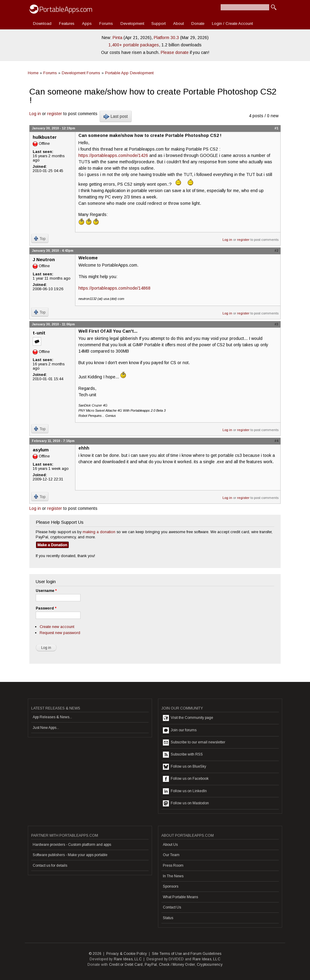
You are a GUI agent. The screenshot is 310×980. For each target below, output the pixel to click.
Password (46, 608)
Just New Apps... (46, 728)
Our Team (171, 855)
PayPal (151, 965)
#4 (276, 441)
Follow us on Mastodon (186, 803)
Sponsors (171, 886)
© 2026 (95, 954)
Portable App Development (129, 73)
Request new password (60, 633)
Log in (35, 114)
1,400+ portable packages (134, 45)
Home (33, 73)
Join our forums (180, 730)
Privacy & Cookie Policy (127, 954)
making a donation (99, 532)
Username (46, 591)
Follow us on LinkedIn (185, 791)
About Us (170, 845)
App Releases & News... (52, 717)
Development (132, 23)
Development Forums (81, 73)
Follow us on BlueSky (185, 767)
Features (67, 23)
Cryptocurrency (210, 965)
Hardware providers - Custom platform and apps (72, 845)
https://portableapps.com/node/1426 (113, 155)
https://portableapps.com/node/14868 (114, 288)
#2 (276, 251)
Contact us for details (50, 865)
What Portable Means (180, 897)
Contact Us (172, 907)
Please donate (175, 52)
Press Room (173, 865)
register (55, 114)
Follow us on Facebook (186, 779)
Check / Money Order (177, 965)
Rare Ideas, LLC (128, 959)
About (178, 23)
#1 (276, 128)
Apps (87, 23)
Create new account (57, 627)
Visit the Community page (188, 718)
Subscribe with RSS (183, 755)
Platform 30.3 (166, 38)
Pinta (117, 38)
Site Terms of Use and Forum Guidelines (187, 954)
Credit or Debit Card (126, 965)
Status (168, 918)
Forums (106, 23)
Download (42, 23)
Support (158, 23)
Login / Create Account (232, 23)
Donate (198, 23)
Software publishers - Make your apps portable (70, 855)
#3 (276, 324)
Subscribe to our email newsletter (194, 742)
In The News (173, 876)
